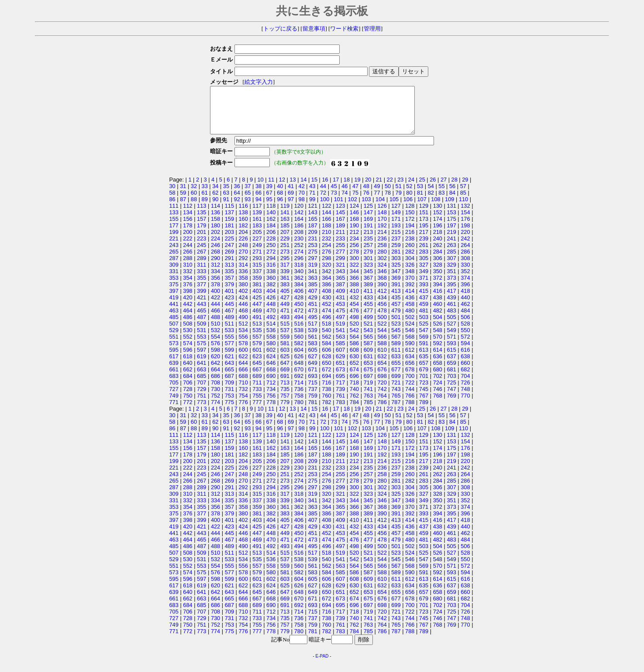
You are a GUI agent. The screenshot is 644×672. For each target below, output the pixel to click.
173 (424, 228)
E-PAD (322, 665)
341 (312, 280)
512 (243, 333)
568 (410, 346)
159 (229, 228)
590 (410, 352)
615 (451, 359)
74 (344, 202)
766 (410, 405)
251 (285, 254)
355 (201, 287)
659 (451, 372)
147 (368, 221)
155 (174, 228)
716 (326, 392)
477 (368, 320)
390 (382, 293)
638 (465, 365)
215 (396, 241)
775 (229, 411)
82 (431, 202)
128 (410, 215)
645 (257, 372)
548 (438, 339)
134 (188, 221)
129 (424, 215)
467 (229, 320)
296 (299, 267)
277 (340, 261)
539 (312, 339)
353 (174, 287)
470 (271, 320)
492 (271, 326)
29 (465, 189)
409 (340, 300)
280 (382, 261)
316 (271, 274)
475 (340, 320)
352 (465, 280)
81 (420, 202)
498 (354, 326)
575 (201, 352)
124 (354, 215)
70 (302, 202)
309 (174, 274)
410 (354, 300)
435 (396, 307)
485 (174, 326)
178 (188, 235)
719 (368, 392)
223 (201, 248)
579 (257, 352)
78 (388, 202)
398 (188, 300)
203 (229, 241)
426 (271, 307)
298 (326, 267)
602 (271, 359)
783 (340, 411)
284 (438, 261)
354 (188, 287)
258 (382, 254)
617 (174, 365)
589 (396, 352)
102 (353, 208)
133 (174, 221)
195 (424, 235)
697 (368, 385)
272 (271, 261)
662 (188, 379)
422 (215, 307)
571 (451, 346)
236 (382, 248)
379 (229, 293)
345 (368, 280)
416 (438, 300)
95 (269, 208)
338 (271, 280)
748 (465, 398)
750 (188, 405)
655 (396, 372)
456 (382, 313)
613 (424, 359)
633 (396, 365)
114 (215, 215)
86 (172, 208)
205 (257, 241)
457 (396, 313)
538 (299, 339)
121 (312, 215)
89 (205, 208)
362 (299, 287)
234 (354, 248)
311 (201, 274)
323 (368, 274)
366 (354, 287)
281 (396, 261)
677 (396, 379)
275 (312, 261)
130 (438, 215)
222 (188, 248)
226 (243, 248)
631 (368, 365)
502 (410, 326)
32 (194, 195)
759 (312, 405)
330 (465, 274)
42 (302, 195)
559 (285, 346)
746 (438, 398)
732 (243, 398)
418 (465, 300)
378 (215, 293)
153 (451, 221)
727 (174, 398)
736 (299, 398)
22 (390, 189)
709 (229, 392)
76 (366, 202)
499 (368, 326)
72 (323, 202)
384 (299, 293)
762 (354, 405)
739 (340, 398)
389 (368, 293)
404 (271, 300)
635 (424, 365)
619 (201, 365)
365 (340, 287)
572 (465, 346)
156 (188, 228)
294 (271, 267)
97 (291, 208)
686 (215, 385)
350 (438, 280)
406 (299, 300)
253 (312, 254)
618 (188, 365)
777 (257, 411)
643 (229, 372)
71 (312, 202)
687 (229, 385)
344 (354, 280)
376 (188, 293)
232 (326, 248)
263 (451, 254)
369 (396, 287)
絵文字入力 (256, 82)
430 (326, 307)
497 (340, 326)
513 (257, 333)
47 (355, 195)
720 (382, 392)
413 (396, 300)
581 (285, 352)
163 (285, 228)
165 (312, 228)
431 (340, 307)
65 (248, 202)
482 (438, 320)
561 (312, 346)
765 (396, 405)
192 (382, 235)
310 (188, 274)
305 (424, 267)
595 (174, 359)
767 (424, 405)
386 (326, 293)
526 (438, 333)
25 (422, 189)
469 (257, 320)
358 (243, 287)
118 (271, 215)
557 (257, 346)
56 (452, 195)
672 (326, 379)
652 (354, 372)
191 (368, 235)
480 (410, 320)
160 (243, 228)
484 (465, 320)
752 (215, 405)
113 (201, 215)
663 (201, 379)
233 (340, 248)
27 (444, 189)
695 (340, 385)
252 (299, 254)
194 (410, 235)
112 (188, 215)
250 (271, 254)
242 (465, 248)
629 (340, 365)
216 (410, 241)
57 (463, 195)
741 (368, 398)
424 (243, 307)
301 (368, 267)
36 (237, 195)
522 (382, 333)
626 (299, 365)
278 (354, 261)
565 (368, 346)
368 (382, 287)
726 (465, 392)
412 (382, 300)
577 (229, 352)
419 (174, 307)
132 (465, 215)
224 (215, 248)
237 (396, 248)
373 (451, 287)
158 (215, 228)
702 (438, 385)
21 (379, 189)
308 (465, 267)
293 (257, 267)
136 (215, 221)
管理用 (372, 29)
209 (312, 241)
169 (368, 228)
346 (382, 280)
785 (368, 411)
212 (354, 241)
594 (465, 352)
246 (215, 254)
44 (323, 195)
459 (424, 313)
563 (340, 346)
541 (340, 339)
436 (410, 307)
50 (388, 195)
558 (271, 346)
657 (424, 372)
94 (258, 208)
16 (325, 189)
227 (257, 248)
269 (229, 261)
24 (411, 189)
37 (248, 195)
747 (451, 398)
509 (201, 333)
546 (410, 339)
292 (243, 267)
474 (326, 320)
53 (420, 195)
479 (396, 320)
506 (465, 326)
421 (201, 307)
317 (285, 274)
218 (438, 241)
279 (368, 261)
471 (285, 320)
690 (271, 385)
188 (326, 235)
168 (354, 228)
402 (243, 300)
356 (215, 287)
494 (299, 326)
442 (188, 313)
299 (340, 267)
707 (201, 392)
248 (243, 254)
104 (380, 208)
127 (396, 215)
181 (229, 235)
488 (215, 326)
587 (368, 352)
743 (396, 398)
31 (183, 195)
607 (340, 359)
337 (257, 280)
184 (271, 235)
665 (229, 379)
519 (340, 333)
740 (354, 398)
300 (354, 267)
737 (312, 398)
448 (271, 313)
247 (229, 254)
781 (312, 411)
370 (410, 287)
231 (312, 248)
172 (410, 228)
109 (449, 208)
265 (174, 261)
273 (285, 261)
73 (334, 202)
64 (237, 202)
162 (271, 228)
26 (433, 189)
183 (257, 235)
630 (354, 365)
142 (299, 221)
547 (424, 339)
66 (258, 202)
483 (451, 320)
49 (377, 195)
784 (354, 411)
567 (396, 346)
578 (243, 352)
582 (299, 352)
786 (382, 411)
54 (431, 195)
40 (280, 195)
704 (465, 385)
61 (205, 202)
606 (326, 359)
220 (465, 241)
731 (229, 398)
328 (438, 274)
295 (285, 267)
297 (312, 267)
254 (326, 254)
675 (368, 379)
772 (188, 411)
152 (438, 221)
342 (326, 280)
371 (424, 287)
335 (229, 280)
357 (229, 287)
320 (326, 274)
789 (424, 411)
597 (201, 359)
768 (438, 405)
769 (451, 405)
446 (243, 313)
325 (396, 274)
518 (326, 333)
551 (174, 346)
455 (368, 313)
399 (201, 300)
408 (326, 300)
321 (340, 274)
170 (382, 228)
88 (194, 208)
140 (271, 221)
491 (257, 326)
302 (382, 267)
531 (201, 339)
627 (312, 365)
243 (174, 254)
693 (312, 385)
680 (438, 379)
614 (438, 359)
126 (382, 215)
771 (174, 411)
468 (243, 320)
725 (451, 392)
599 (229, 359)
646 (271, 372)
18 (347, 189)
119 (285, 215)
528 (465, 333)
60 (194, 202)
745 (424, 398)
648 (299, 372)
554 (215, 346)
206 (271, 241)
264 (465, 254)
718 (354, 392)
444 (215, 313)
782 (326, 411)
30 (172, 195)
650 (326, 372)
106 (408, 208)
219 (451, 241)
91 (226, 208)
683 (174, 385)
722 (410, 392)
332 (188, 280)
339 (285, 280)
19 (358, 189)
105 (394, 208)
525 (424, 333)
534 (243, 339)
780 (299, 411)
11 (271, 189)
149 (396, 221)
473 (312, 320)
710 (243, 392)
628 (326, 365)
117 (257, 215)
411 (368, 300)
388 (354, 293)
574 (188, 352)
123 (340, 215)
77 (377, 202)
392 (410, 293)
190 (354, 235)
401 (229, 300)
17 (336, 189)
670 (299, 379)
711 (257, 392)
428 (299, 307)
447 (257, 313)
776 (243, 411)
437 (424, 307)
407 (312, 300)
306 (438, 267)
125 (368, 215)
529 (174, 339)
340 (299, 280)
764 (382, 405)
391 (396, 293)
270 (243, 261)
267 (201, 261)
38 (258, 195)
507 (174, 333)
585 (340, 352)
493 (285, 326)
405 (285, 300)
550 (465, 339)
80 (409, 202)
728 (188, 398)
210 (326, 241)
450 (299, 313)
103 (366, 208)
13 (293, 189)
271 (257, 261)
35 (226, 195)
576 (215, 352)
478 (382, 320)
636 (438, 365)
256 (354, 254)
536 (271, 339)
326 (410, 274)
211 (340, 241)
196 (438, 235)
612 (410, 359)
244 (188, 254)
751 (201, 405)
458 (410, 313)
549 (451, 339)
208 (299, 241)
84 (452, 202)
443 (201, 313)
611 (396, 359)
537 (285, 339)
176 (465, 228)
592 (438, 352)
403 (257, 300)
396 (465, 293)
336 (243, 280)
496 (326, 326)
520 (354, 333)
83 (441, 202)
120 (299, 215)
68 (280, 202)
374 (465, 287)
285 (451, 261)
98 (302, 208)
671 (312, 379)
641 (201, 372)
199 (174, 241)
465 (201, 320)
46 (344, 195)
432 (354, 307)
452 (326, 313)
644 (243, 372)
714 (299, 392)
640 (188, 372)
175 (451, 228)
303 (396, 267)
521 (368, 333)
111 (174, 215)
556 (243, 346)
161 (257, 228)
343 (340, 280)
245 (201, 254)
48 (366, 195)
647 (285, 372)
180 (215, 235)
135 (201, 221)
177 (174, 235)
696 (354, 385)
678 (410, 379)
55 (441, 195)
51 (399, 195)
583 (312, 352)
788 (410, 411)
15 (314, 189)
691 (285, 385)
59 (183, 202)
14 (303, 189)
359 (257, 287)
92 (237, 208)
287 (174, 267)
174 (438, 228)
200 (188, 241)
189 (340, 235)
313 (229, 274)
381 (257, 293)
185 (285, 235)
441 (174, 313)
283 (424, 261)
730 (215, 398)
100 (325, 208)
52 (409, 195)
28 (455, 189)
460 (438, 313)
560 (299, 346)
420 (188, 307)
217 (424, 241)
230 (299, 248)
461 (451, 313)
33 (205, 195)
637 (451, 365)
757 (285, 405)
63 (226, 202)
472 (299, 320)
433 (368, 307)
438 (438, 307)
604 (299, 359)
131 (451, 215)
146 (354, 221)
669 (285, 379)
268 (215, 261)
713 (285, 392)
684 (188, 385)
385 (312, 293)
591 (424, 352)
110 (463, 208)
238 (410, 248)
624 (271, 365)
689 (257, 385)
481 (424, 320)
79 (399, 202)
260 (410, 254)
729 (201, 398)
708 (215, 392)
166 (326, 228)
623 (257, 365)
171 (396, 228)
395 (451, 293)
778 (271, 411)
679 (424, 379)
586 (354, 352)
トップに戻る (280, 29)
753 (229, 405)
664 (215, 379)
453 (340, 313)
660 (465, 372)
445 (229, 313)
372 (438, 287)
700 (410, 385)
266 (188, 261)
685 (201, 385)
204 (243, 241)
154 (465, 221)
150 (410, 221)
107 (422, 208)
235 (368, 248)
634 (410, 365)
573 (174, 352)
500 (382, 326)
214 (382, 241)
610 (382, 359)
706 (188, 392)
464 (188, 320)
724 (438, 392)
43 (312, 195)
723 (424, 392)
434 (382, 307)
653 (368, 372)
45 (334, 195)
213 (368, 241)
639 (174, 372)
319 (312, 274)
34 (215, 195)
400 (215, 300)
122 (326, 215)
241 (451, 248)
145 (340, 221)
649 (312, 372)
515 (285, 333)
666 (243, 379)
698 (382, 385)
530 (188, 339)
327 (424, 274)
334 (215, 280)
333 (201, 280)
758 (299, 405)
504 (438, 326)
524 (410, 333)
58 (172, 202)
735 (285, 398)
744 (410, 398)
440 (465, 307)
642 (215, 372)
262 (438, 254)
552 (188, 346)
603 (285, 359)
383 (285, 293)
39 (269, 195)
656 (410, 372)
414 (410, 300)
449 (285, 313)
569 (424, 346)
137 (229, 221)
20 (368, 189)
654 (382, 372)
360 (271, 287)
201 (201, 241)
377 (201, 293)
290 (215, 267)
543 (368, 339)
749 (174, 405)
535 (257, 339)
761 (340, 405)
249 (257, 254)
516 (299, 333)
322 (354, 274)
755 (257, 405)
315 (257, 274)
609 (368, 359)
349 (424, 280)
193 (396, 235)
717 (340, 392)
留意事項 (314, 29)
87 (183, 208)
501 (396, 326)
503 (424, 326)
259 (396, 254)
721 (396, 392)
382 (271, 293)
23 (400, 189)
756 (271, 405)
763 (368, 405)
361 (285, 287)
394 (438, 293)
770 (465, 405)
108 (436, 208)
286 (465, 261)
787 (396, 411)
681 (451, 379)
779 (285, 411)
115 (229, 215)
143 (312, 221)
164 (299, 228)
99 (312, 208)
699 (396, 385)
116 (243, 215)
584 (326, 352)
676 (382, 379)
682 (465, 379)
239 (424, 248)
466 (215, 320)
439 (451, 307)
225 (229, 248)
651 (340, 372)
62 (215, 202)
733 (257, 398)
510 (215, 333)
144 (326, 221)
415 (424, 300)
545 (396, 339)
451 (312, 313)
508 (188, 333)
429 (312, 307)
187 (312, 235)
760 (326, 405)
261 (424, 254)
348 (410, 280)
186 (299, 235)
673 (340, 379)
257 (368, 254)
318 (299, 274)
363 (312, 287)
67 (269, 202)
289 (201, 267)
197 (451, 235)
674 (354, 379)
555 (229, 346)
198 (465, 235)
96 (280, 208)
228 (271, 248)
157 (201, 228)
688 (243, 385)
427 (285, 307)
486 (188, 326)
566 (382, 346)
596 (188, 359)
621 (229, 365)
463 (174, 320)
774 (215, 411)
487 (201, 326)
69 (291, 202)
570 (438, 346)
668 (271, 379)
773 (201, 411)
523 (396, 333)
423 (229, 307)
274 (299, 261)
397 (174, 300)
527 (451, 333)
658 (438, 372)
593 (451, 352)
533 (229, 339)
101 (339, 208)
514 (271, 333)
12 (282, 189)
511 (229, 333)
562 (326, 346)
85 (463, 202)
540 (326, 339)
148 (382, 221)
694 (326, 385)
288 (188, 267)
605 (312, 359)
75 (355, 202)
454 (354, 313)
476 (354, 320)
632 (382, 365)
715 (312, 392)
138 (243, 221)
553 (201, 346)
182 (243, 235)
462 (465, 313)
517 (312, 333)
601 (257, 359)
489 (229, 326)
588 (382, 352)
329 (451, 274)
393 (424, 293)
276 (326, 261)
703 (451, 385)
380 (243, 293)
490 (243, 326)
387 (340, 293)
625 (285, 365)
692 (299, 385)
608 (354, 359)
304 (410, 267)
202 (215, 241)
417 (451, 300)
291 (229, 267)
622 (243, 365)
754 (243, 405)
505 (451, 326)
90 (215, 208)
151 (424, 221)
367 (368, 287)
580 (271, 352)
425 (257, 307)
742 (382, 398)
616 (465, 359)
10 (260, 189)
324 (382, 274)
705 (174, 392)
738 (326, 398)
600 (243, 359)
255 (340, 254)
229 (285, 248)
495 (312, 326)
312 (215, 274)
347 (396, 280)
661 (174, 379)
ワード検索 (344, 29)
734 (271, 398)
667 (257, 379)
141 (285, 221)
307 (451, 267)
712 (271, 392)
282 (410, 261)
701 (424, 385)
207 (285, 241)
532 (215, 339)
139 (257, 221)
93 (248, 208)
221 (174, 248)
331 (174, 280)
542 (354, 339)
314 (243, 274)
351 (451, 280)
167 (340, 228)
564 (354, 346)
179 (201, 235)
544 (382, 339)
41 (291, 195)
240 (438, 248)
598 (215, 359)
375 (174, 293)
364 (326, 287)
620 (215, 365)
